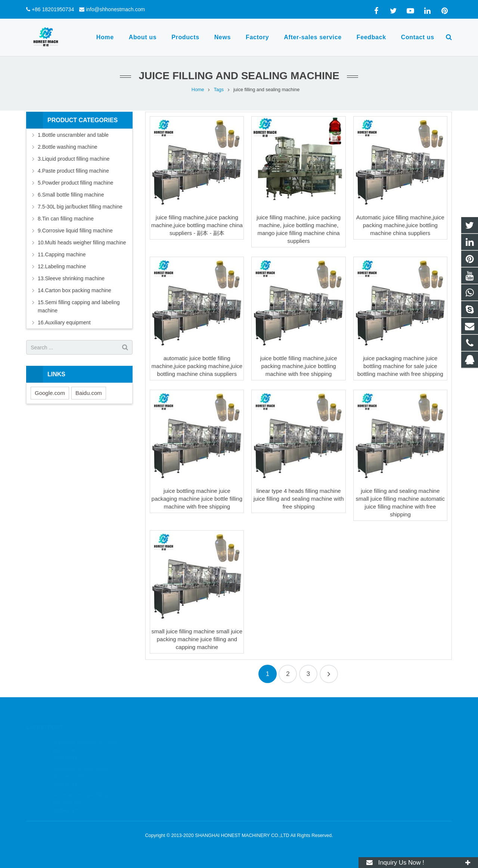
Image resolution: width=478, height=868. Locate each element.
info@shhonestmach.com (115, 9)
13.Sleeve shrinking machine (71, 278)
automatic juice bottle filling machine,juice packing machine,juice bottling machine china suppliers (197, 366)
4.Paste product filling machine (73, 171)
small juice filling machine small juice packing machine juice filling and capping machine (197, 639)
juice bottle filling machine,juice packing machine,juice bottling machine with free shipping (299, 366)
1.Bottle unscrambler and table (73, 135)
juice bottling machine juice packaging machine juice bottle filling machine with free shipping (197, 499)
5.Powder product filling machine (75, 183)
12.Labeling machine (62, 266)
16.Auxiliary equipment (64, 322)
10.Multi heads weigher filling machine (82, 243)
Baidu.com (89, 393)
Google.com (50, 393)
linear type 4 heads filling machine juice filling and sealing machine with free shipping (299, 499)
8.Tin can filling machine (66, 219)
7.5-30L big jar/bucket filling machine (80, 207)
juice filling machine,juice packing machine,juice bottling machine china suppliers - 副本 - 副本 (197, 225)
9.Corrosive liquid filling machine (75, 231)
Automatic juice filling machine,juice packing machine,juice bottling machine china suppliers (400, 225)
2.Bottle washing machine (68, 147)
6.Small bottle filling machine (71, 195)
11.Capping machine (62, 254)
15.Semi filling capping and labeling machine (79, 306)
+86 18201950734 (53, 9)
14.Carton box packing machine (75, 290)
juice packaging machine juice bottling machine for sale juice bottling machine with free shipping (400, 366)
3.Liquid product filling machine (74, 159)
